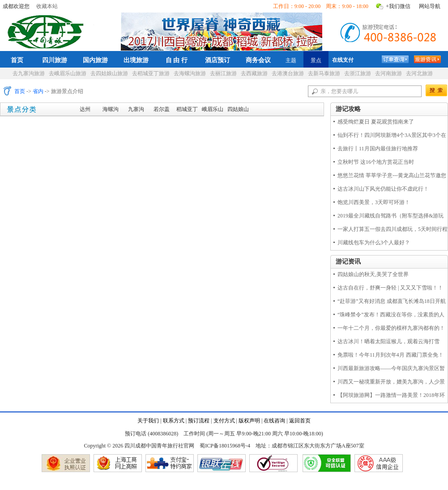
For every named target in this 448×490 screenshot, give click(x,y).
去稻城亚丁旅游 (151, 73)
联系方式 (174, 421)
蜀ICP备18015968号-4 (225, 446)
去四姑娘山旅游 (109, 73)
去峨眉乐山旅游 (68, 73)
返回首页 (300, 421)
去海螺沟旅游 (190, 73)
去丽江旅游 (223, 73)
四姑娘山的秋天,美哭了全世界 (373, 274)
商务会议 (258, 60)
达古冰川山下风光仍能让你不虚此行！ (383, 189)
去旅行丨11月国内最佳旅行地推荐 (378, 149)
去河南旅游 (388, 73)
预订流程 (199, 421)
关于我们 (148, 421)
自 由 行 (177, 60)
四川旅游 (55, 60)
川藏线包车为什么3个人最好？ (374, 243)
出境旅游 (136, 60)
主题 (291, 60)
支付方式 (224, 421)
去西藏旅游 (254, 73)
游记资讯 (348, 262)
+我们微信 (398, 6)
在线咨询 (274, 421)
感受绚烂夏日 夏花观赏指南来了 (376, 122)
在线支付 (343, 60)
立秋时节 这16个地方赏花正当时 (376, 162)
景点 (316, 60)
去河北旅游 (419, 73)
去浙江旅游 (358, 73)
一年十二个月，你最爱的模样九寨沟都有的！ (391, 328)
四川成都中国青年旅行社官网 (47, 30)
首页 (17, 60)
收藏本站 (47, 6)
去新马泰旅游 (324, 73)
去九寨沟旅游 (29, 73)
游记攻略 (348, 109)
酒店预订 (218, 60)
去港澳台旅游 (288, 73)
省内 (38, 91)
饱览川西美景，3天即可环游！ (374, 202)
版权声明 (249, 421)
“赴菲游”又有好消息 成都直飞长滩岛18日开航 (392, 301)
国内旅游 (95, 60)
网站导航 (430, 6)
